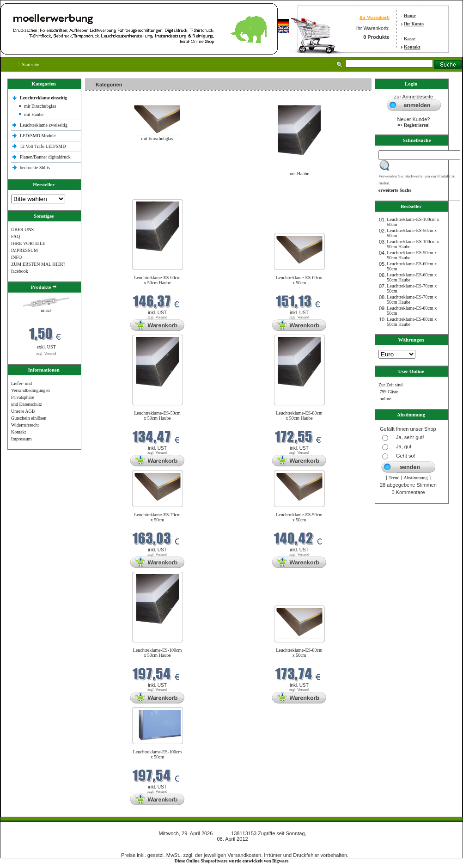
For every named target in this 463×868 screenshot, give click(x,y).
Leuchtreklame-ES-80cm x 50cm (299, 653)
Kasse (410, 39)
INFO (16, 257)
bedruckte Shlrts (35, 168)
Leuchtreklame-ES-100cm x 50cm (158, 754)
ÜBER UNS (22, 229)
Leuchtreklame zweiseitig (44, 125)
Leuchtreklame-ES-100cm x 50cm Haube (158, 653)
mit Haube (34, 114)
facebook (20, 271)
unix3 (46, 310)
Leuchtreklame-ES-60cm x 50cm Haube (157, 280)
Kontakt (412, 47)
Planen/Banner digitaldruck (45, 157)
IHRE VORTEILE (28, 243)
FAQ (15, 236)
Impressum (21, 439)
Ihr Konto (414, 24)
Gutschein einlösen (29, 418)
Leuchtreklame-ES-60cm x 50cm (299, 280)
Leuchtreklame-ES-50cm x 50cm (299, 517)
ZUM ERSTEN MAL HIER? (38, 264)
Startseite (29, 64)
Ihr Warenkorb (375, 17)
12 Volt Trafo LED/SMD (43, 146)
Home (410, 15)
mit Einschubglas (40, 106)
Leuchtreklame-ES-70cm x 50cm (157, 517)
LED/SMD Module (38, 136)
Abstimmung (416, 478)
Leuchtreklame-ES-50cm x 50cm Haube (157, 416)
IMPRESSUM (24, 250)
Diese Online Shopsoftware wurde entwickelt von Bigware (232, 861)
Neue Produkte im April (110, 193)
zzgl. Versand (46, 354)
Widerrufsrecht (25, 425)
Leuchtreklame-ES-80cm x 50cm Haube (299, 416)
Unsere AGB (23, 411)
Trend (394, 478)
